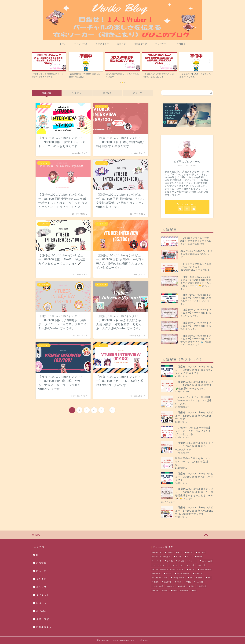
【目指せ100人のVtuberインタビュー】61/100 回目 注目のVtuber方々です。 (194, 446)
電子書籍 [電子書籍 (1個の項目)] (185, 591)
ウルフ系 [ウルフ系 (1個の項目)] (199, 557)
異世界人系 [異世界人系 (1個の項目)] (203, 586)
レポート (41, 603)
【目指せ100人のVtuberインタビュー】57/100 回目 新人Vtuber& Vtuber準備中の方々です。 (194, 511)
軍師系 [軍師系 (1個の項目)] (174, 591)
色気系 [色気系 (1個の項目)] (156, 591)
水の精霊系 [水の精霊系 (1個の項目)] (200, 582)
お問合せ (181, 44)
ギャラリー (43, 587)
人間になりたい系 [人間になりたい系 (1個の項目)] (178, 578)
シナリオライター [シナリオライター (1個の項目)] (160, 565)
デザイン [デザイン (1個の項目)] (174, 565)
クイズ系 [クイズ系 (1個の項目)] (170, 561)
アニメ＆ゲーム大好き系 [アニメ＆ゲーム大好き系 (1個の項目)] (162, 557)
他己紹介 (107, 93)
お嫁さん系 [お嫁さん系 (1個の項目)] (158, 553)
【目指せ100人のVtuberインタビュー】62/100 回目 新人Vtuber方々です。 (194, 416)
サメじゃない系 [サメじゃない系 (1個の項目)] (207, 561)
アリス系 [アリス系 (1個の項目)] (178, 557)
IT (37, 555)
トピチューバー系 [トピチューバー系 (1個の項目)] (188, 565)
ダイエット (43, 595)
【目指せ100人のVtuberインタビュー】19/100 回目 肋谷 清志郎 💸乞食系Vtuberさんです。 (194, 385)
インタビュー (102, 44)
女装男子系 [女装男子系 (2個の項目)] (168, 582)
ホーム (63, 44)
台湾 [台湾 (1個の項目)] (209, 578)
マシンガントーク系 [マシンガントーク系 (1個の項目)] (183, 574)
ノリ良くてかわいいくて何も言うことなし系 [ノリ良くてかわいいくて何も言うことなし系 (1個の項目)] (168, 570)
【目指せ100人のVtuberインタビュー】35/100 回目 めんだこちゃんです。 (194, 477)
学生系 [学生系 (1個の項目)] (179, 582)
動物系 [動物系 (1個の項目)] (200, 578)
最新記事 (47, 93)
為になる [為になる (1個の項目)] (171, 586)
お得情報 (41, 563)
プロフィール (81, 44)
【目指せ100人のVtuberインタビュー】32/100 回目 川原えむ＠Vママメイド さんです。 (194, 370)
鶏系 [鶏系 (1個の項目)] (195, 591)
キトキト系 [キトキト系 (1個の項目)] (158, 561)
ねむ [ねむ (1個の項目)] (179, 553)
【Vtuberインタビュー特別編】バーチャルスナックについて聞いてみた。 (193, 400)
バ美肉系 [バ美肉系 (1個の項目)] (157, 574)
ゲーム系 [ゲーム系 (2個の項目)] (181, 561)
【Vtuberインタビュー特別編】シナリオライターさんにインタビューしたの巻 (193, 431)
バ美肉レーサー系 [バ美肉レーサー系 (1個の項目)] (205, 570)
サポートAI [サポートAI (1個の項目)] (193, 561)
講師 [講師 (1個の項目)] (165, 591)
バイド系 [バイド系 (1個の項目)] (191, 570)
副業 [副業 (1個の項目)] (191, 578)
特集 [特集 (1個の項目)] (192, 586)
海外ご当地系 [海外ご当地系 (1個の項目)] (158, 586)
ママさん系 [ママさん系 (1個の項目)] (199, 574)
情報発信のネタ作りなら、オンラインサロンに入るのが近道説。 (193, 462)
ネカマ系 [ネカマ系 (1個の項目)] (202, 565)
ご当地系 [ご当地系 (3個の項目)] (170, 553)
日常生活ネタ (141, 44)
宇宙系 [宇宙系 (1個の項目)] (188, 582)
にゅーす (121, 44)
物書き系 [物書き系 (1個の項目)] (182, 586)
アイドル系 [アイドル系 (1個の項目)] (201, 553)
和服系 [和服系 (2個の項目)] (156, 582)
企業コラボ (43, 619)
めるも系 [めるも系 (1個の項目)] (189, 553)
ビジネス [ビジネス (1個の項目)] (168, 574)
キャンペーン (162, 44)
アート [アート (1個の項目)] (189, 557)
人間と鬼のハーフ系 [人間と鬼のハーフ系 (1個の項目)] (161, 578)
